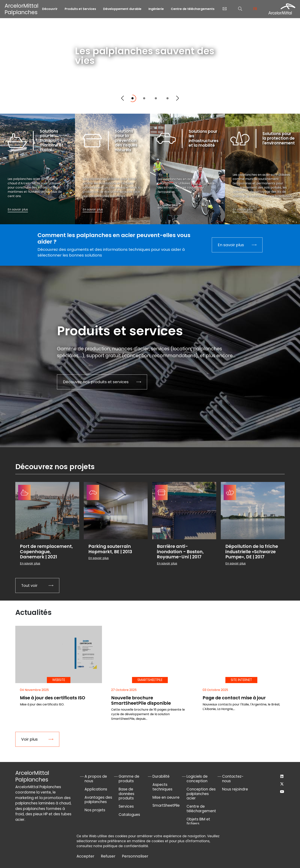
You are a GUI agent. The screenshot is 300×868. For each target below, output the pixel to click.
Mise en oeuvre (166, 797)
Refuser (108, 856)
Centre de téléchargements (193, 9)
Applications (96, 789)
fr (255, 9)
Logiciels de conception (197, 779)
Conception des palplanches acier (201, 794)
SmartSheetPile (166, 805)
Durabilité (161, 776)
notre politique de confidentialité (121, 846)
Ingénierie (156, 9)
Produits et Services (80, 9)
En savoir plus (94, 82)
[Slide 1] (132, 98)
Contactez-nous (233, 779)
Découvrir (50, 9)
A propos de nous (96, 779)
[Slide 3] (156, 98)
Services (126, 806)
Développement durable (122, 9)
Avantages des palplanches (98, 800)
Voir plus (29, 739)
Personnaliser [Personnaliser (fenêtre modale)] (135, 856)
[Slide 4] (168, 98)
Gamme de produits (129, 779)
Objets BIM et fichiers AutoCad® (198, 824)
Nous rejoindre (235, 789)
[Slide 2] (144, 98)
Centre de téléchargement (201, 809)
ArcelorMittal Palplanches (22, 9)
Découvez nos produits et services (96, 382)
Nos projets (95, 810)
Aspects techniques (162, 787)
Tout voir (29, 585)
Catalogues (129, 815)
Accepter (85, 856)
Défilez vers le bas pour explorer (257, 105)
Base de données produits (126, 794)
